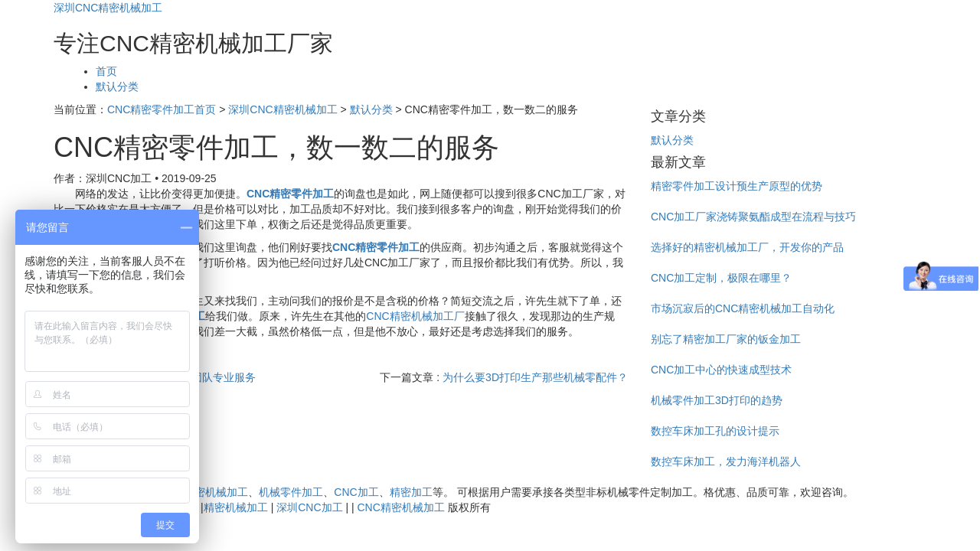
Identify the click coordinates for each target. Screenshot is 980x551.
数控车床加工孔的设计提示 (715, 431)
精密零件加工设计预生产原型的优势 (737, 186)
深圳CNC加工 (309, 507)
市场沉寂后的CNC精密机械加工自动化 (743, 308)
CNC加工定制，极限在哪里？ (721, 278)
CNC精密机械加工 (204, 492)
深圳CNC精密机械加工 (108, 8)
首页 (106, 71)
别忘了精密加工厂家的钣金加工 (726, 339)
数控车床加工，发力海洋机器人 (726, 461)
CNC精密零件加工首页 (162, 109)
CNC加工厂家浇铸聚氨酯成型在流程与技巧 (753, 217)
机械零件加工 (291, 492)
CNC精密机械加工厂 (415, 316)
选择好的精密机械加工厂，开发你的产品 (747, 247)
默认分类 (117, 86)
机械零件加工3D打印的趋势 (717, 400)
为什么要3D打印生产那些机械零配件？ (535, 377)
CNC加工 (356, 492)
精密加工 (411, 492)
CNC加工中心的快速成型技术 (721, 370)
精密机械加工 (236, 507)
